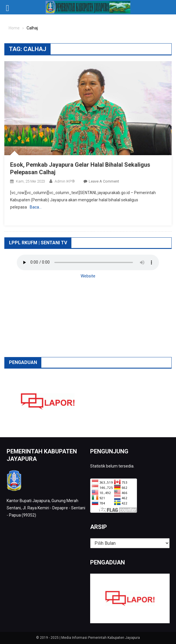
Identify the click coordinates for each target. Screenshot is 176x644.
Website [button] (88, 276)
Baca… (36, 207)
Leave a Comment (104, 181)
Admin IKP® (65, 181)
